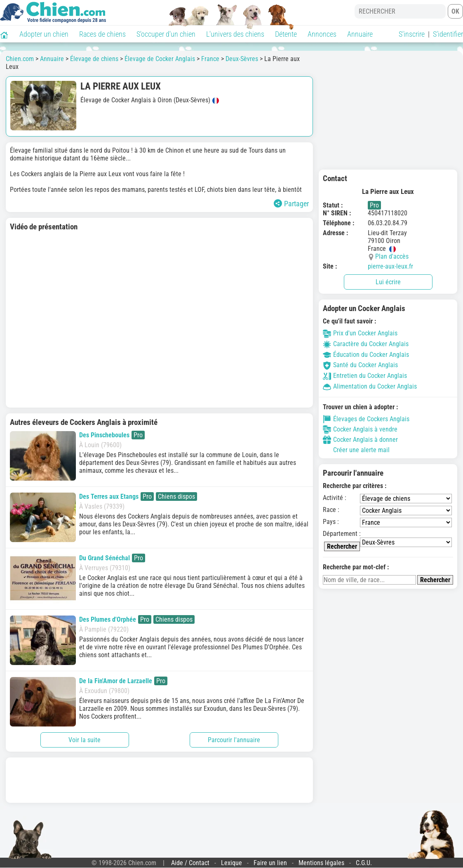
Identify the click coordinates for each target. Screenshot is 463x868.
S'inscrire (412, 34)
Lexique (231, 863)
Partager (291, 204)
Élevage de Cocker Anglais (160, 59)
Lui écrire (388, 282)
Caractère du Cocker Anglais (366, 344)
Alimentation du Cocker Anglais (370, 386)
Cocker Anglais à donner (360, 440)
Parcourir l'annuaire (234, 740)
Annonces (322, 34)
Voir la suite (85, 740)
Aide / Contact (190, 863)
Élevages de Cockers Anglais (366, 419)
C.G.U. (364, 863)
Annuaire (360, 34)
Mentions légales (321, 863)
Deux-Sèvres (242, 59)
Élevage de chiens (94, 59)
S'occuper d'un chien (166, 34)
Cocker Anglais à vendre (360, 429)
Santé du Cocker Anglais (360, 365)
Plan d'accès (392, 256)
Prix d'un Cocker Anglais (360, 333)
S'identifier (448, 34)
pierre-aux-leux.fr (390, 266)
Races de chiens (102, 34)
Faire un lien (270, 863)
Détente (286, 34)
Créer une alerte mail (356, 450)
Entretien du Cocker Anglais (365, 376)
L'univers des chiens (235, 34)
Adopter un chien (44, 34)
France (210, 59)
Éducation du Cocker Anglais (366, 355)
